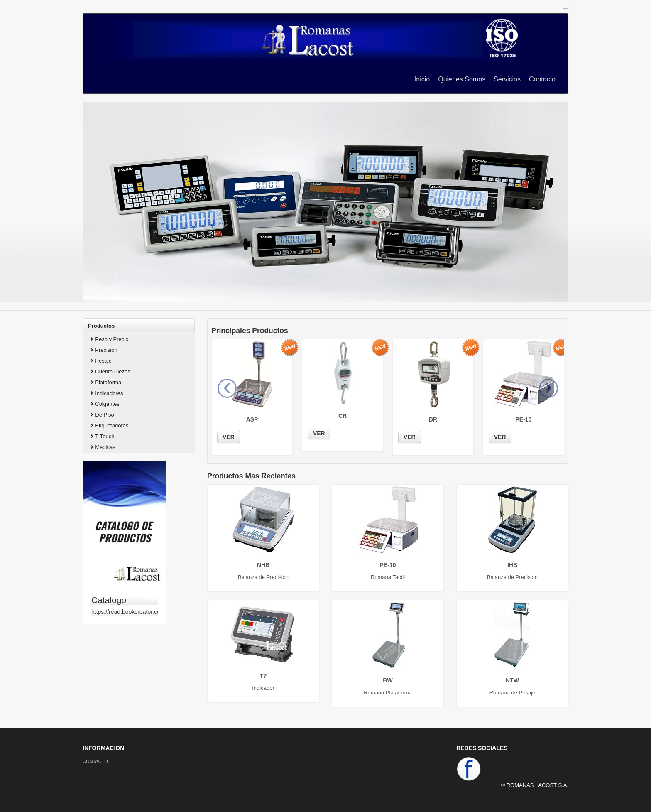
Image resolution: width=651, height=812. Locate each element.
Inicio (422, 79)
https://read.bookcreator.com (125, 612)
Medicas (102, 447)
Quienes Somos (462, 79)
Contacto (542, 79)
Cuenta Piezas (109, 372)
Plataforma (105, 382)
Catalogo (109, 600)
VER (229, 437)
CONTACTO (95, 761)
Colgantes (104, 404)
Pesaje (100, 361)
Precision (103, 350)
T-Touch (102, 436)
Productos (101, 326)
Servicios (507, 79)
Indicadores (106, 393)
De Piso (101, 415)
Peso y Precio (108, 339)
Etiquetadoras (108, 426)
